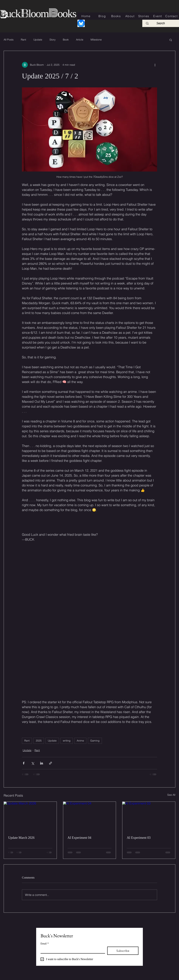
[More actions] (155, 65)
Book (66, 40)
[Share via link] (51, 763)
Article (80, 40)
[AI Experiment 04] (90, 817)
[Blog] (102, 16)
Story (53, 40)
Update (38, 40)
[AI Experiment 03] (149, 817)
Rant (23, 40)
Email (45, 944)
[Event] (158, 16)
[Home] (86, 16)
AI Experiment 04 (79, 838)
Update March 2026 (21, 838)
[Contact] (172, 16)
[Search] (161, 23)
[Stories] (144, 16)
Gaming (95, 741)
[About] (130, 16)
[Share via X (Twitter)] (33, 763)
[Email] (72, 950)
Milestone (96, 40)
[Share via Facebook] (24, 763)
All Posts (9, 40)
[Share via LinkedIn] (42, 763)
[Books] (116, 16)
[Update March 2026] (30, 817)
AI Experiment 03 (139, 838)
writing (67, 741)
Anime (80, 741)
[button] (171, 40)
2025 (39, 741)
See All (171, 795)
